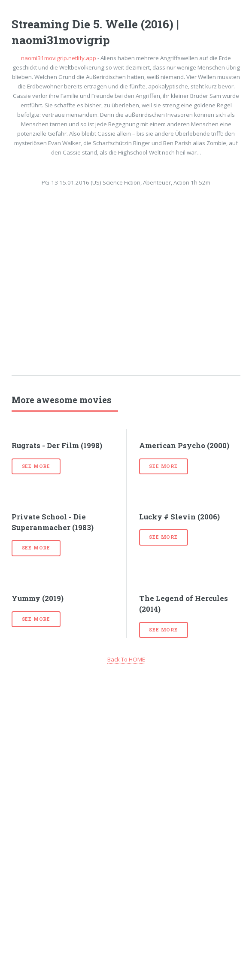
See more (36, 466)
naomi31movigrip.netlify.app (59, 58)
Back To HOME (126, 659)
